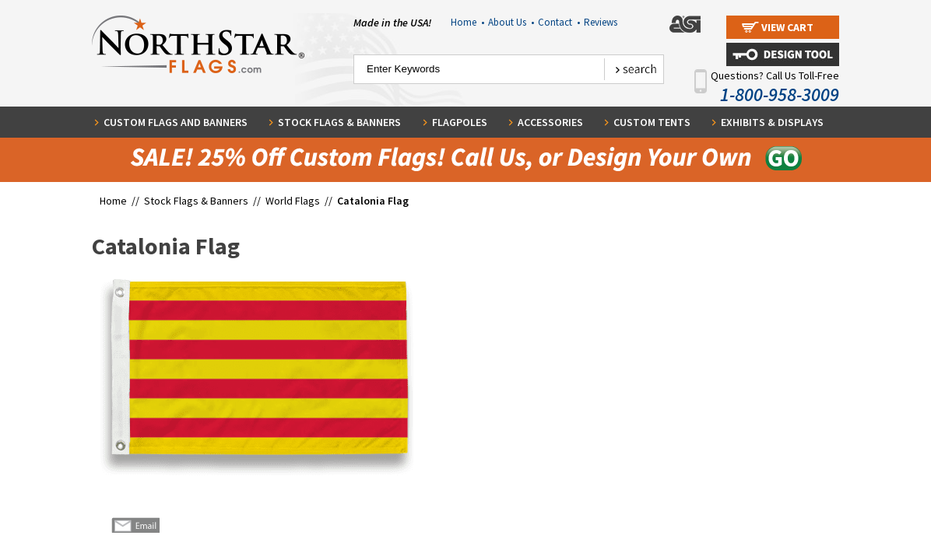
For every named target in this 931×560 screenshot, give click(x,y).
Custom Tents (652, 122)
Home (467, 22)
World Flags (293, 201)
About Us (511, 22)
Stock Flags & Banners (339, 122)
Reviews (601, 22)
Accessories (550, 122)
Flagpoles (460, 122)
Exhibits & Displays (772, 122)
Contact (559, 22)
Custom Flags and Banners (176, 122)
